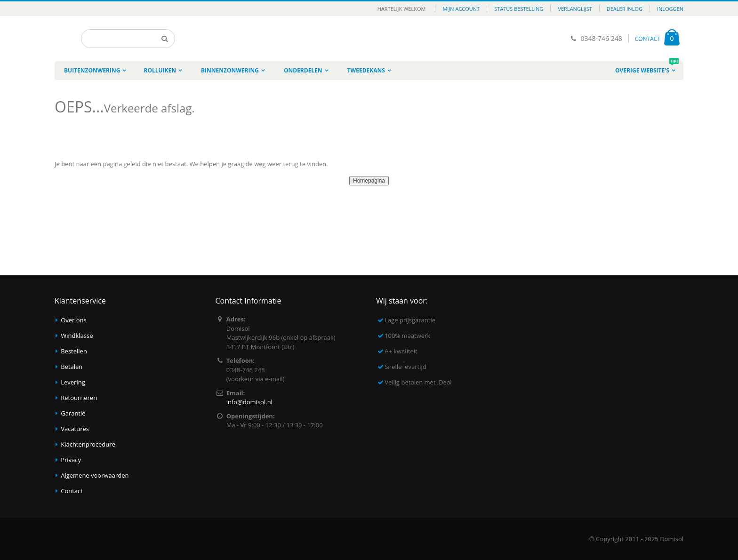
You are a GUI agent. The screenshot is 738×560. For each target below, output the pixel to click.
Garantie (73, 413)
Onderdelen (303, 70)
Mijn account (461, 9)
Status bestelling (519, 9)
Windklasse (77, 336)
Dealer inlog (625, 9)
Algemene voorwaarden (95, 475)
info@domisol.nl (249, 402)
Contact (72, 491)
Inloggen (670, 9)
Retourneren (79, 398)
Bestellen (74, 351)
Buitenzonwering (92, 70)
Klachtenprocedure (88, 444)
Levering (73, 382)
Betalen (72, 367)
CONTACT (648, 39)
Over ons (74, 320)
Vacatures (75, 429)
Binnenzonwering (230, 70)
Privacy (71, 460)
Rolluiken (160, 70)
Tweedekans (366, 70)
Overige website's (647, 68)
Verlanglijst (575, 9)
